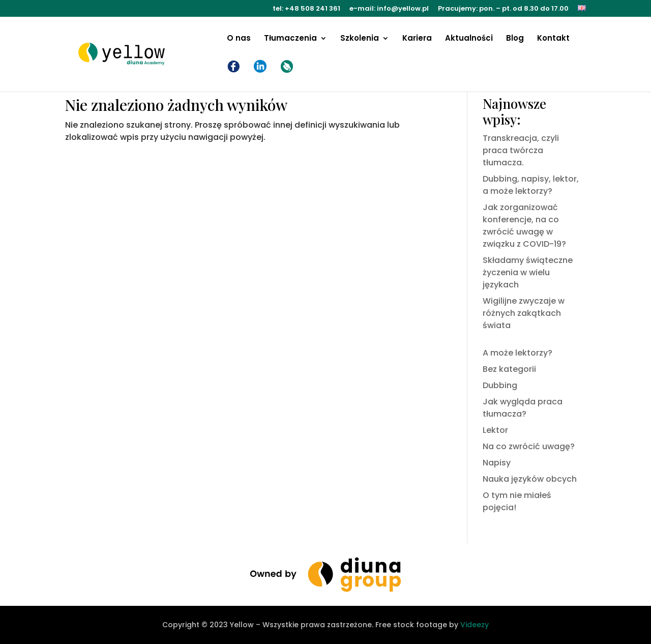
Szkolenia (360, 39)
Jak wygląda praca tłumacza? (523, 408)
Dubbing (500, 385)
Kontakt (553, 39)
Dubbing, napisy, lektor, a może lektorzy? (531, 185)
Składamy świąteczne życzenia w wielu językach (528, 272)
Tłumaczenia (290, 39)
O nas (239, 39)
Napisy (497, 463)
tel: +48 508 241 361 (306, 9)
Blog (515, 39)
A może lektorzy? (517, 353)
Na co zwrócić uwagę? (529, 446)
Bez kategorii (509, 369)
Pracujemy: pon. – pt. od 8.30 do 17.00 (503, 9)
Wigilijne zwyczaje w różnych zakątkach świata (524, 313)
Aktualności (469, 39)
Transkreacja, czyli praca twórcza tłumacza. (521, 150)
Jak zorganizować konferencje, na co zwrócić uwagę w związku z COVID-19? (524, 226)
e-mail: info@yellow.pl (389, 9)
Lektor (495, 430)
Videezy (475, 625)
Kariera (417, 39)
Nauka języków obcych (530, 479)
